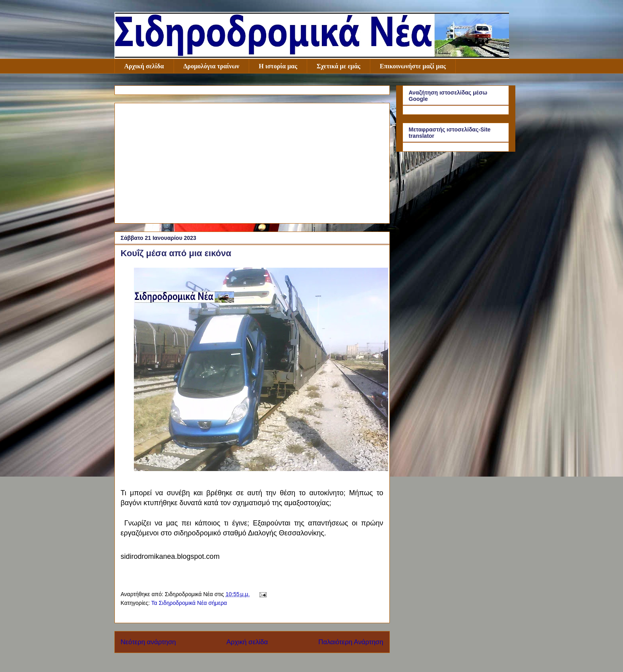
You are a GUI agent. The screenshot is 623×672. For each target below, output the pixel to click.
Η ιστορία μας (278, 66)
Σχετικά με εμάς (339, 66)
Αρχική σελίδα (144, 66)
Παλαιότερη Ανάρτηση (351, 642)
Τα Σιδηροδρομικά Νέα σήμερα (189, 603)
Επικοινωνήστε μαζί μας (413, 66)
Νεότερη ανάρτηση (148, 642)
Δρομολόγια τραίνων (212, 66)
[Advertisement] (252, 162)
